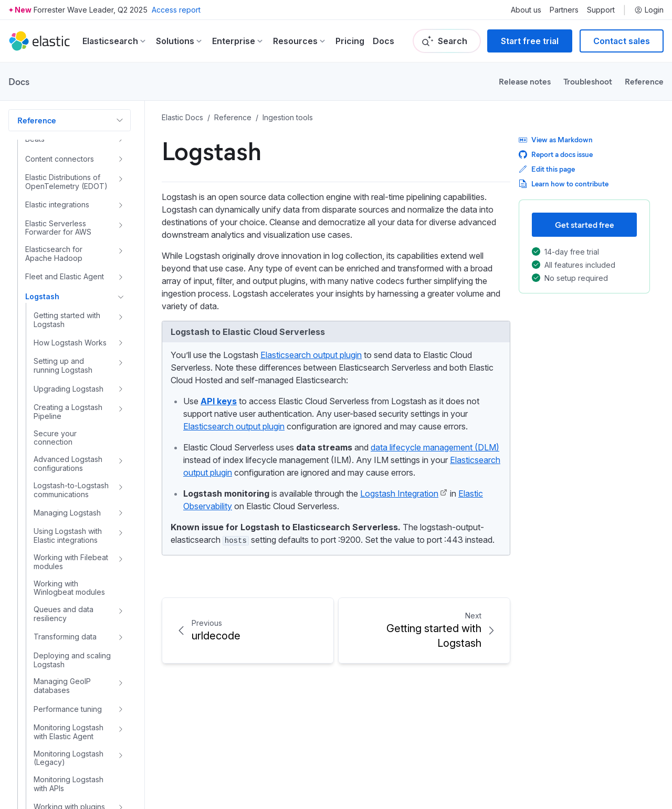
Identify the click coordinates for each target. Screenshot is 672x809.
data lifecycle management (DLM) (435, 447)
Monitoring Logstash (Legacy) (69, 752)
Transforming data (65, 630)
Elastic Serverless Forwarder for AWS (58, 222)
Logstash (42, 290)
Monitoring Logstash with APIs (69, 778)
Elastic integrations (57, 198)
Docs (384, 41)
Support (601, 10)
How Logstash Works (70, 336)
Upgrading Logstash (69, 382)
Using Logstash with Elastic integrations (68, 529)
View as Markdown (556, 139)
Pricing (350, 41)
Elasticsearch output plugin (311, 355)
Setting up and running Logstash (63, 359)
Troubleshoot (588, 81)
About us (526, 10)
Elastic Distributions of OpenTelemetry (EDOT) (66, 176)
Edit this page (547, 169)
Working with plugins (69, 800)
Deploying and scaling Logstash (72, 654)
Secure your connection (55, 432)
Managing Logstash (67, 506)
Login (649, 10)
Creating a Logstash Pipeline (68, 406)
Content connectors (60, 153)
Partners (564, 10)
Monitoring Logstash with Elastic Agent (69, 726)
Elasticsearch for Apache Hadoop (54, 248)
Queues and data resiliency (64, 608)
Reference (644, 81)
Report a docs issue (556, 154)
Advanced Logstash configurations (68, 458)
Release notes (525, 81)
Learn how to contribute (564, 183)
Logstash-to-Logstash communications (71, 484)
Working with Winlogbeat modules (69, 582)
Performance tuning (68, 703)
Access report (176, 10)
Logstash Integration (399, 493)
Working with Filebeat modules (71, 556)
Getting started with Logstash (67, 314)
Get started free (585, 224)
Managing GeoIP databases (62, 680)
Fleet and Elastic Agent (65, 270)
